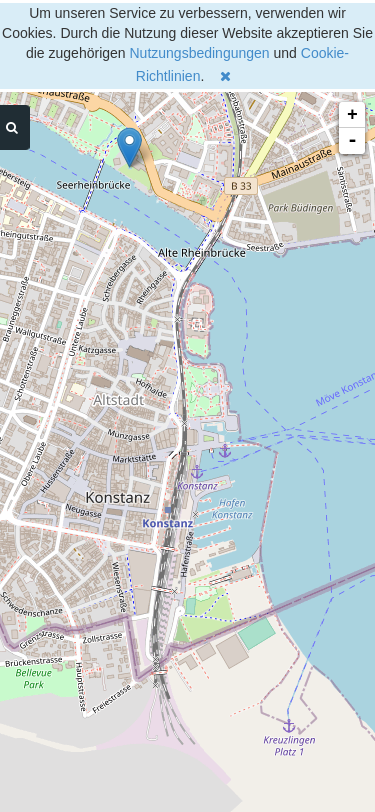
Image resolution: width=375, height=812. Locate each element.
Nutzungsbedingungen (200, 53)
